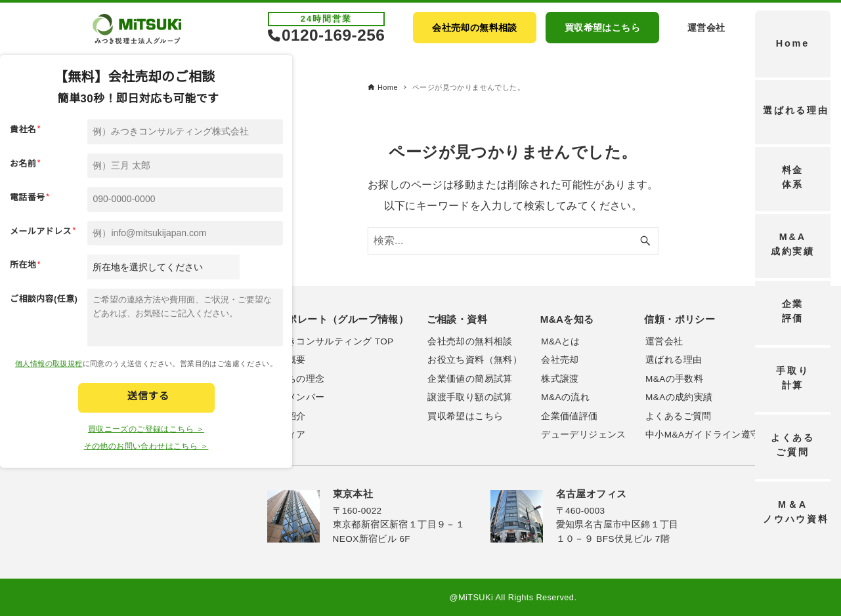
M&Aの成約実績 (679, 397)
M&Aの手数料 (674, 379)
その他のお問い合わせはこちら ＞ (146, 446)
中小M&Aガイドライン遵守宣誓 (712, 435)
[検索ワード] (513, 241)
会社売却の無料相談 (470, 341)
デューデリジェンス (584, 435)
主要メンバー (296, 397)
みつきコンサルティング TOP (331, 341)
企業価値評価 (569, 416)
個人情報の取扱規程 (49, 363)
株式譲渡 (560, 379)
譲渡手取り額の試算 (470, 397)
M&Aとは (560, 341)
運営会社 (664, 341)
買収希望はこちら (465, 416)
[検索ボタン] (645, 241)
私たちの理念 (296, 379)
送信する (148, 396)
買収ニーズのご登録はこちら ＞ (146, 429)
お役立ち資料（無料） (475, 360)
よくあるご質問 (679, 416)
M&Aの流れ (565, 397)
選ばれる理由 (674, 360)
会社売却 (560, 360)
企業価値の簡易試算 (470, 379)
